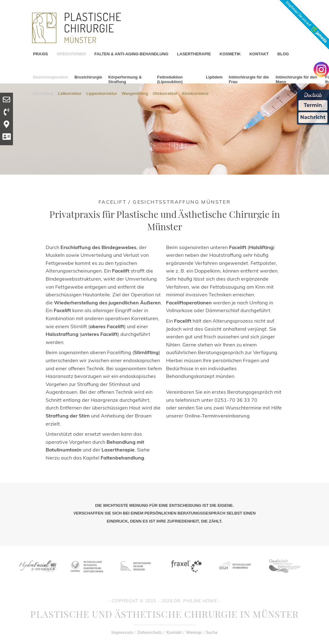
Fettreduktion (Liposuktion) (170, 79)
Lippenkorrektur (102, 93)
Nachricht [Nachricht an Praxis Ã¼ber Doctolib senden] (313, 117)
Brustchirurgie (88, 77)
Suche (212, 632)
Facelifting (43, 93)
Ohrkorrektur (165, 93)
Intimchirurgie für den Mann (296, 79)
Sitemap (194, 632)
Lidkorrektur (70, 93)
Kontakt (174, 632)
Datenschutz (150, 632)
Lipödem (214, 77)
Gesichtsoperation (51, 77)
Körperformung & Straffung (125, 79)
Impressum (122, 632)
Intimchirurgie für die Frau (249, 79)
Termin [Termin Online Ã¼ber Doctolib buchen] (313, 105)
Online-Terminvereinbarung (217, 416)
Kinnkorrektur (195, 93)
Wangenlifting (135, 93)
